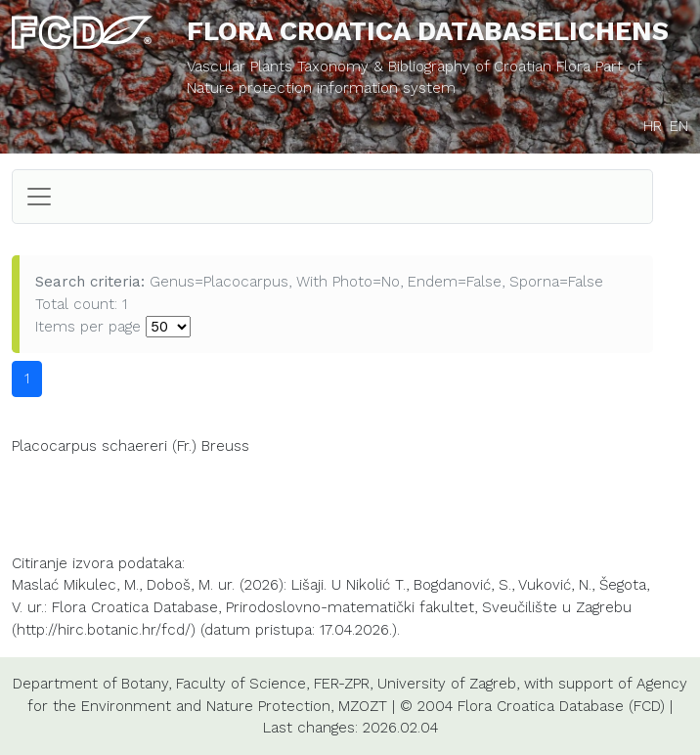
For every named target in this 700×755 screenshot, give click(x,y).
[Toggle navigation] (39, 197)
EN (679, 126)
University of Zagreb (447, 684)
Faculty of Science (241, 684)
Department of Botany (90, 684)
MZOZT (363, 706)
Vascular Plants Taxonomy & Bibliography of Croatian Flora (391, 67)
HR (653, 126)
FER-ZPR (342, 684)
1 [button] (27, 378)
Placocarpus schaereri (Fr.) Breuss (131, 446)
